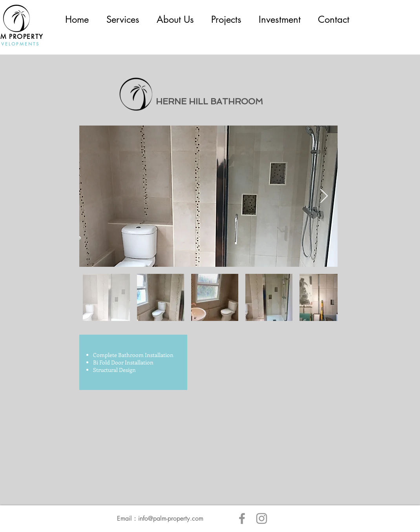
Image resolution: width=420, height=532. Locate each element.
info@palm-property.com (171, 518)
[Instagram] (262, 518)
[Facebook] (242, 518)
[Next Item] (324, 196)
